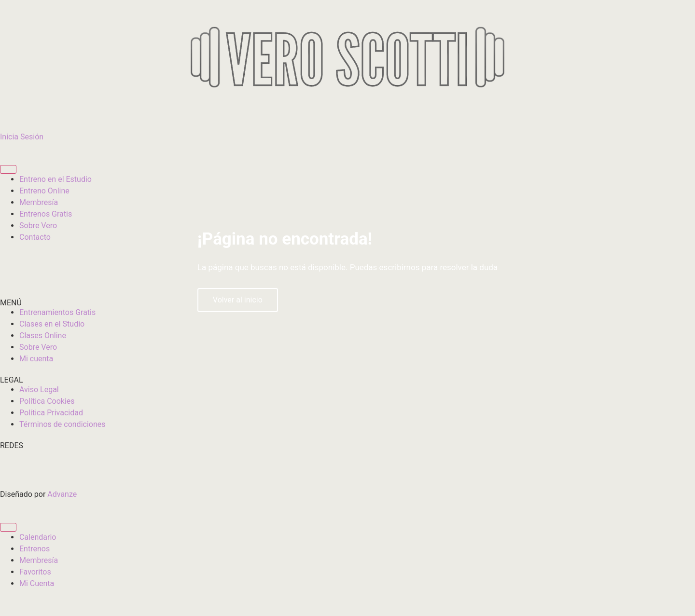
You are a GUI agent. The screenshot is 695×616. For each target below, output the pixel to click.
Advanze (62, 494)
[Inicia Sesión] (12, 116)
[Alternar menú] (8, 169)
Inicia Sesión (22, 137)
